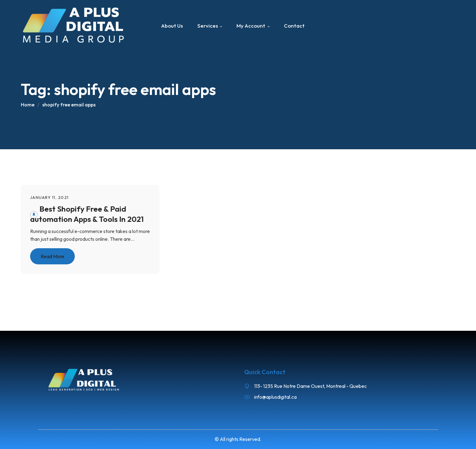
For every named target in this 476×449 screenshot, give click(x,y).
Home (28, 105)
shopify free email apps (69, 105)
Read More (52, 256)
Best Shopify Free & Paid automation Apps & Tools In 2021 (87, 214)
